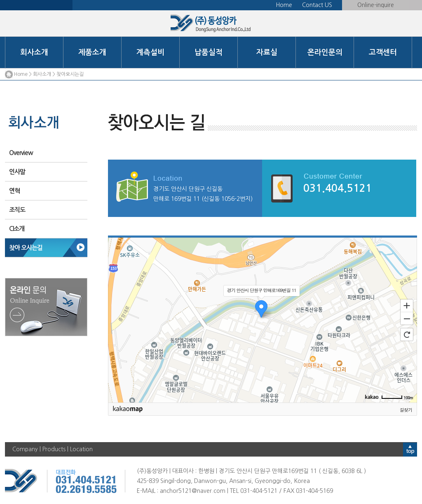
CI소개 (17, 229)
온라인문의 (325, 52)
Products (54, 449)
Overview (21, 153)
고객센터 (383, 52)
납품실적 (209, 52)
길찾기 (406, 410)
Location (81, 449)
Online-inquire (376, 5)
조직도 (17, 210)
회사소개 (34, 52)
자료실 (267, 52)
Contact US (317, 5)
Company (25, 449)
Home (284, 5)
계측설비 (150, 52)
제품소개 (92, 52)
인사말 (17, 172)
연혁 (14, 191)
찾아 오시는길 (26, 248)
